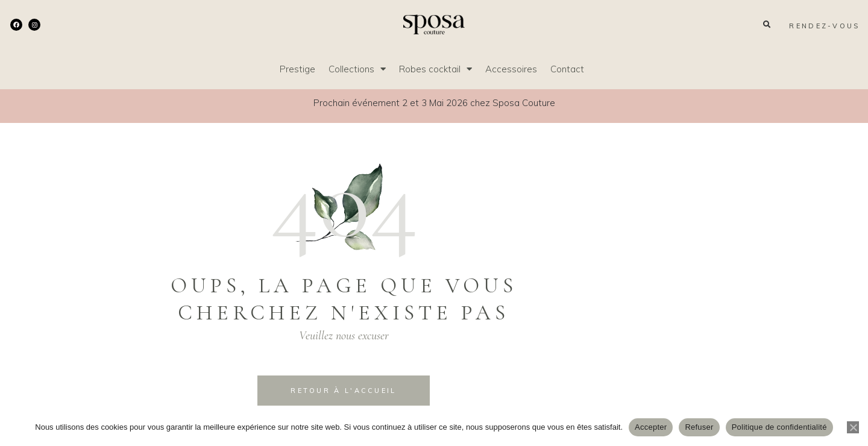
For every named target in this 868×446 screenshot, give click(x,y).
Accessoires (511, 69)
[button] (766, 24)
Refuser (699, 427)
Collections (357, 69)
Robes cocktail (436, 69)
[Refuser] (853, 427)
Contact (567, 69)
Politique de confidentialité (779, 427)
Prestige (297, 69)
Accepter (651, 427)
